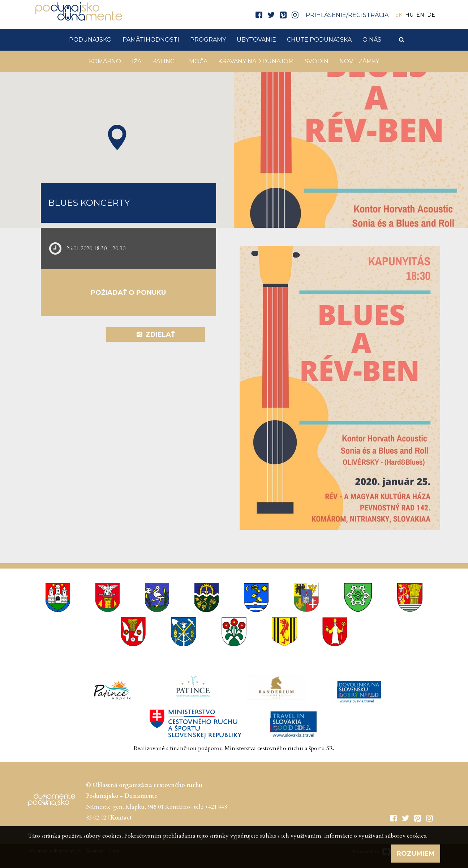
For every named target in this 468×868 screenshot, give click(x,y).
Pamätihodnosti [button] (151, 40)
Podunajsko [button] (90, 40)
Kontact (121, 818)
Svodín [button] (317, 61)
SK (399, 15)
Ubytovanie (256, 40)
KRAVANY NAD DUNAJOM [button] (256, 61)
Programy (208, 40)
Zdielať (156, 335)
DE (431, 15)
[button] (117, 137)
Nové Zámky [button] (359, 61)
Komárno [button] (105, 61)
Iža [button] (137, 61)
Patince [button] (165, 61)
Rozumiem (416, 854)
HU (409, 15)
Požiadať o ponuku (128, 293)
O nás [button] (372, 40)
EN (420, 15)
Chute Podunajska (319, 40)
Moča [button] (198, 61)
